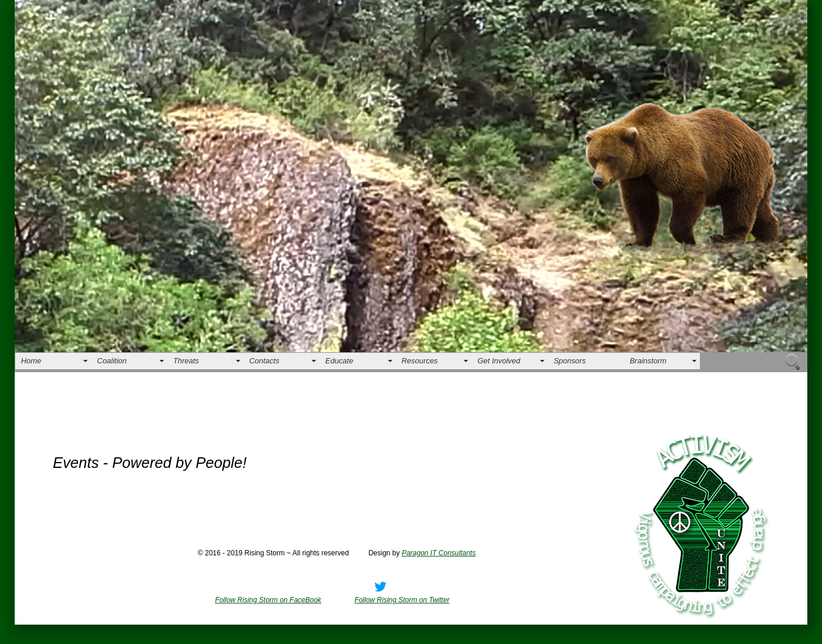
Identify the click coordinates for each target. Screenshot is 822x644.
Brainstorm (648, 361)
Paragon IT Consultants (439, 553)
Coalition (112, 361)
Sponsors (570, 361)
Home (31, 361)
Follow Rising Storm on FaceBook (268, 600)
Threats (186, 361)
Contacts (265, 361)
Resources (420, 361)
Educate (339, 361)
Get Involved (499, 361)
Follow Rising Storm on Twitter (402, 600)
